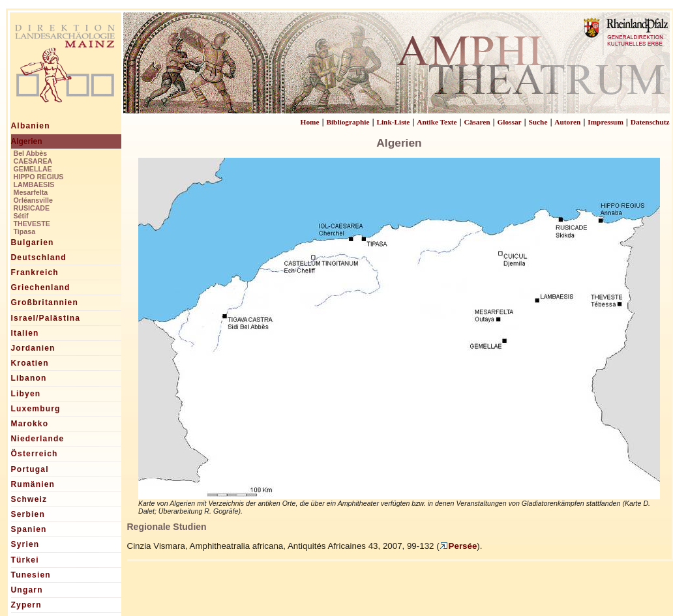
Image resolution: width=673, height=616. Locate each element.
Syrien (25, 544)
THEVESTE (32, 224)
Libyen (26, 394)
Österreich (35, 454)
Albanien (31, 126)
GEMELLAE (33, 169)
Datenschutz (650, 122)
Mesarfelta (31, 192)
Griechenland (41, 287)
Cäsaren (477, 122)
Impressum (606, 122)
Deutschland (39, 257)
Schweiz (29, 499)
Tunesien (31, 575)
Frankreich (35, 272)
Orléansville (33, 200)
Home (310, 122)
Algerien (27, 141)
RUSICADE (32, 208)
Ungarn (27, 590)
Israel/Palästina (46, 318)
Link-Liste (393, 122)
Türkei (25, 560)
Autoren (567, 122)
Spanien (29, 529)
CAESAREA (33, 161)
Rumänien (33, 484)
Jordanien (33, 348)
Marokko (30, 424)
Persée (458, 546)
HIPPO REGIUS (39, 177)
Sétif (21, 216)
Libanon (29, 378)
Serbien (28, 514)
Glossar (509, 122)
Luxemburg (36, 409)
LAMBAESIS (34, 184)
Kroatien (30, 363)
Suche (538, 122)
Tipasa (25, 231)
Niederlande (38, 439)
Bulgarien (33, 242)
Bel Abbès (31, 153)
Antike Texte (437, 122)
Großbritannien (45, 302)
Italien (25, 333)
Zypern (26, 605)
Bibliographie (348, 122)
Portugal (30, 469)
